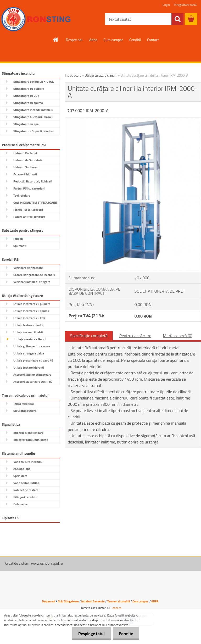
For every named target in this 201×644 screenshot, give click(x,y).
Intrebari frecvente (93, 601)
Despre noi (74, 40)
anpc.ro (117, 608)
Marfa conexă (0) (178, 336)
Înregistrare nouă (185, 5)
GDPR (155, 601)
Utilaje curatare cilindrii (101, 75)
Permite (125, 634)
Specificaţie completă (89, 336)
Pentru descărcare (135, 336)
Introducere (73, 75)
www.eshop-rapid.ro (47, 563)
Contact (153, 40)
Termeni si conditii (119, 601)
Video (93, 40)
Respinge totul (90, 634)
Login (166, 5)
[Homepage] (56, 40)
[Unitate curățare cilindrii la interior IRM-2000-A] (133, 120)
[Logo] (36, 19)
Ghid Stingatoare (68, 601)
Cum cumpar (113, 40)
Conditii (135, 40)
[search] (177, 19)
